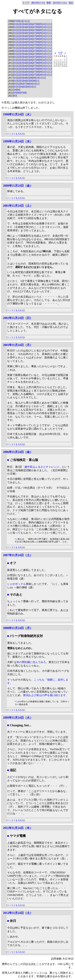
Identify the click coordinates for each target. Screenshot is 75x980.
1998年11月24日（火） (18, 114)
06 (31, 24)
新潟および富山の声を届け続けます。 (46, 695)
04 (25, 24)
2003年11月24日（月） (18, 345)
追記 (71, 3)
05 (28, 24)
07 (15, 21)
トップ (26, 3)
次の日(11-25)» (60, 3)
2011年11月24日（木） (18, 828)
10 (22, 21)
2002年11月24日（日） (18, 318)
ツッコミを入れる (15, 134)
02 (18, 24)
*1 (19, 513)
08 (38, 24)
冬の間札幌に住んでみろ (31, 662)
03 (22, 24)
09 (18, 21)
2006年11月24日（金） (18, 452)
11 (25, 21)
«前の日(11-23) (38, 3)
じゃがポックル (16, 584)
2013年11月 (60, 53)
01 (15, 24)
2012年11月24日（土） (18, 913)
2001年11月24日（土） (18, 206)
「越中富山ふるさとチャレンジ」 (42, 467)
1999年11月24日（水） (18, 141)
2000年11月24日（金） (18, 186)
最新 (49, 3)
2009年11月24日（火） (18, 718)
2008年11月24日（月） (18, 628)
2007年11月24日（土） (18, 555)
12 (28, 21)
